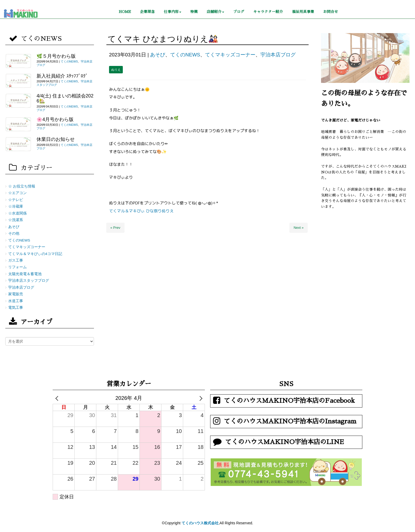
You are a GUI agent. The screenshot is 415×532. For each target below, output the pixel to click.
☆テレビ (16, 200)
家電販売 (16, 294)
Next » (299, 228)
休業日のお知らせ (56, 139)
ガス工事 (16, 260)
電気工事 (16, 308)
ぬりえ (116, 70)
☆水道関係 (17, 213)
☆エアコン (17, 193)
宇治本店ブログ (278, 55)
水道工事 (16, 301)
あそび (158, 55)
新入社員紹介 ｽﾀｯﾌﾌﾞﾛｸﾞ (62, 76)
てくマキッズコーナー (230, 55)
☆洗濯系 (16, 220)
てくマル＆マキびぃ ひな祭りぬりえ (141, 211)
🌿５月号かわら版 (56, 56)
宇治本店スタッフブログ (29, 281)
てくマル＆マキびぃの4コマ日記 (35, 254)
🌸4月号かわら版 (55, 119)
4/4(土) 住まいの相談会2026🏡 (65, 98)
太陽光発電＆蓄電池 (25, 274)
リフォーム (17, 267)
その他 (14, 233)
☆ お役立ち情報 (22, 186)
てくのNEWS (185, 55)
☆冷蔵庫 (16, 206)
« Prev (115, 228)
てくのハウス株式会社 (200, 523)
